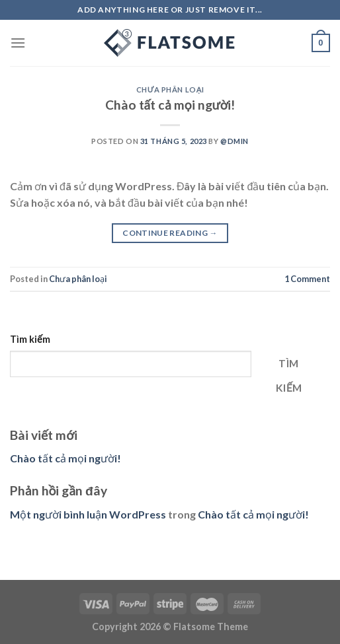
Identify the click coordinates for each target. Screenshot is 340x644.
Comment (307, 279)
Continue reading (170, 233)
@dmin (234, 141)
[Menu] (18, 43)
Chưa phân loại (170, 89)
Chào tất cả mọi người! (170, 105)
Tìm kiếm (30, 339)
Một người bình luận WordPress (88, 514)
